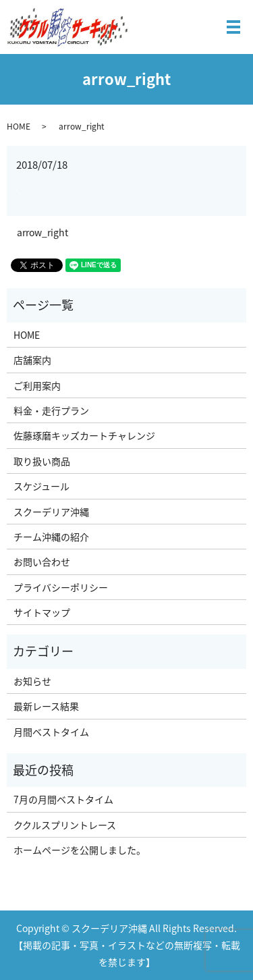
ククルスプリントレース (65, 825)
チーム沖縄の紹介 (51, 537)
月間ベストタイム (51, 732)
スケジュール (41, 486)
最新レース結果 (46, 706)
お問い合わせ (42, 562)
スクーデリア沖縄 (51, 512)
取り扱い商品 (42, 461)
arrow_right (43, 233)
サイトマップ (42, 612)
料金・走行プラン (51, 410)
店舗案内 (32, 360)
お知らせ (32, 681)
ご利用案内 (37, 385)
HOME (19, 126)
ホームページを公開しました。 (80, 850)
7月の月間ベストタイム (63, 799)
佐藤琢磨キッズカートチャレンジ (84, 435)
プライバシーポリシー (61, 587)
